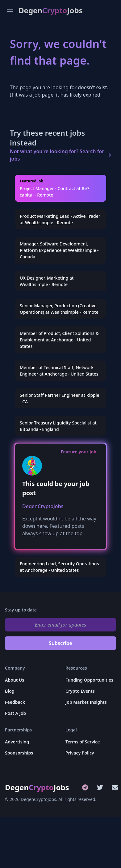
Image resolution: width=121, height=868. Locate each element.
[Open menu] (10, 10)
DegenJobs (51, 10)
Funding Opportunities (89, 680)
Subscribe (60, 643)
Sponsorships (19, 753)
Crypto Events (80, 691)
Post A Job (15, 713)
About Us (15, 680)
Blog (10, 691)
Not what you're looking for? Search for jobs (57, 155)
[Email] (115, 787)
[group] (60, 188)
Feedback (15, 702)
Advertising (17, 742)
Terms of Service (83, 742)
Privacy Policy (80, 753)
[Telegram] (85, 787)
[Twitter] (100, 787)
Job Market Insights (86, 702)
